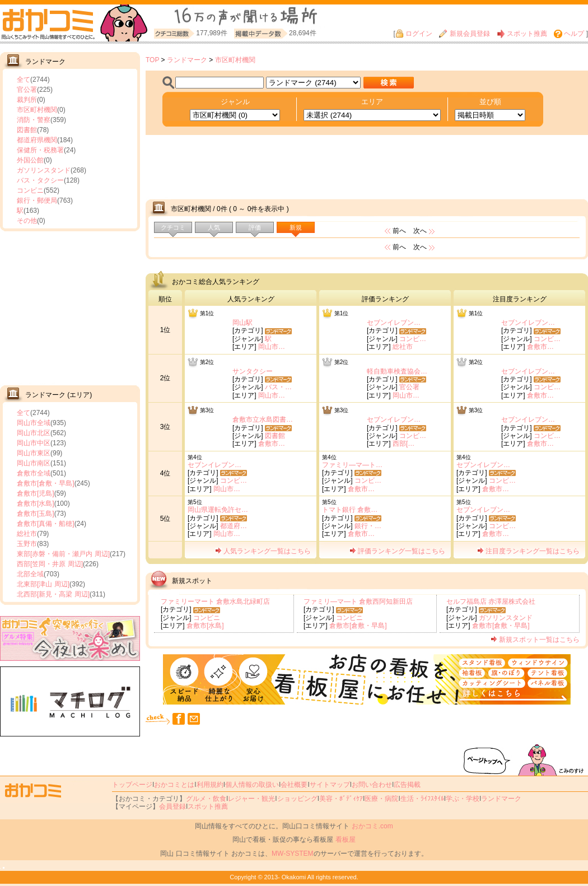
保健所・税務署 (40, 150)
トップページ (132, 785)
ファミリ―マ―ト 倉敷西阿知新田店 (358, 601)
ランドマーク (187, 60)
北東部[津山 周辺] (43, 584)
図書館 (27, 130)
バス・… (278, 387)
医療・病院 (381, 799)
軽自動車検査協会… (397, 371)
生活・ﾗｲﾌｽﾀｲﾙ (422, 799)
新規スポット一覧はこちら (535, 640)
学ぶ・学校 (463, 799)
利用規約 (210, 785)
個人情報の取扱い (252, 785)
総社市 (27, 534)
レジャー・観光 (251, 799)
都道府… (234, 526)
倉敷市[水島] (36, 503)
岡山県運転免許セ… (218, 510)
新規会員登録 (464, 34)
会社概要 (294, 785)
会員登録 (172, 806)
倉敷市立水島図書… (263, 419)
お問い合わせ (372, 785)
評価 (255, 227)
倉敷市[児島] (36, 493)
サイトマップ (330, 785)
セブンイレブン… (394, 323)
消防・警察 (34, 120)
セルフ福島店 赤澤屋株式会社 (491, 601)
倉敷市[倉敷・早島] (46, 483)
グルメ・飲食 (206, 799)
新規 (296, 227)
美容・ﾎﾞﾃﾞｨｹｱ (341, 799)
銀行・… (368, 526)
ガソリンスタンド (44, 170)
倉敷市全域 (34, 473)
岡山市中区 (34, 443)
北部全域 (30, 574)
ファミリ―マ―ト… (352, 465)
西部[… (403, 444)
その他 (27, 221)
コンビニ (30, 190)
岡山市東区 (34, 453)
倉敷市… (540, 347)
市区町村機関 (37, 110)
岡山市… (272, 347)
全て (24, 80)
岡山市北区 (34, 433)
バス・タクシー (40, 180)
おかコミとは (174, 785)
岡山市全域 (34, 423)
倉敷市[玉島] (36, 514)
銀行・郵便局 (37, 200)
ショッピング (297, 799)
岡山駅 (242, 323)
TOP (152, 60)
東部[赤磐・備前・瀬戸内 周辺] (63, 554)
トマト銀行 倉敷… (350, 510)
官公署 (27, 90)
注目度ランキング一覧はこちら (528, 551)
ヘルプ (569, 34)
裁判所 (27, 100)
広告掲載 (407, 785)
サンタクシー (253, 371)
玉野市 (27, 544)
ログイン (414, 34)
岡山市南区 (34, 463)
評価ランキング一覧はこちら (397, 551)
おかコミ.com (372, 826)
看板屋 (346, 840)
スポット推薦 (522, 34)
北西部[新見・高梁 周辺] (53, 594)
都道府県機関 (37, 140)
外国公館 (30, 160)
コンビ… (413, 339)
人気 (214, 227)
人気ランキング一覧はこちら (263, 551)
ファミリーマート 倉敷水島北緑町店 (215, 601)
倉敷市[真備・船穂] (46, 524)
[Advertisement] (70, 307)
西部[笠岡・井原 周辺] (50, 564)
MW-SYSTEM (292, 854)
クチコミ (173, 227)
